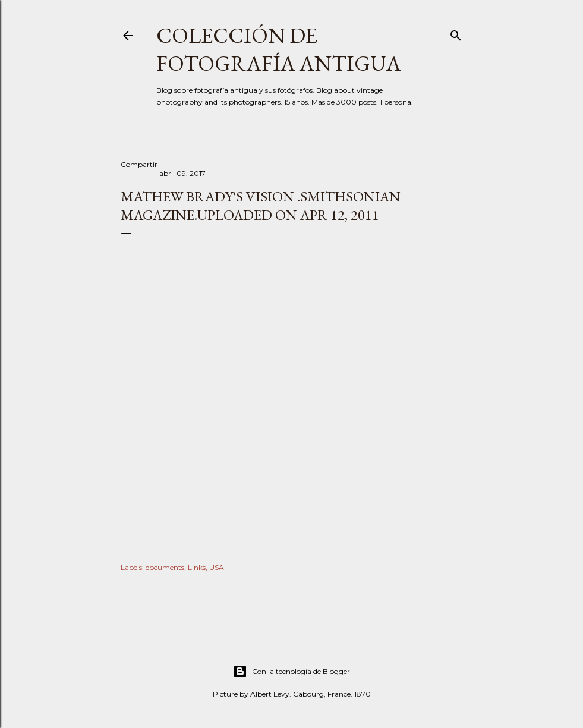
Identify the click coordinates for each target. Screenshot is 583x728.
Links (197, 567)
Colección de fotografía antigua (279, 49)
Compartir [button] (139, 164)
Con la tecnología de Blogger (291, 672)
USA (217, 567)
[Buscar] (456, 33)
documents (165, 567)
